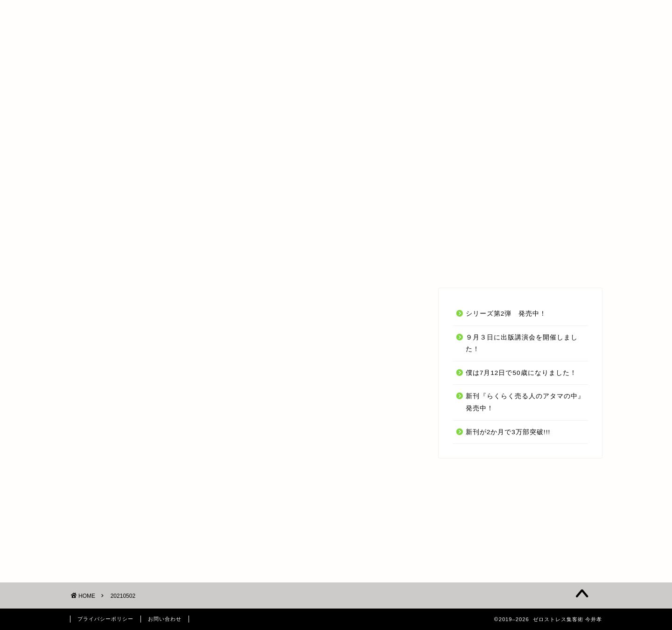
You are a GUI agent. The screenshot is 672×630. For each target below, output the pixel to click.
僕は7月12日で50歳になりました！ (521, 373)
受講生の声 (330, 264)
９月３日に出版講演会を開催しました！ (522, 343)
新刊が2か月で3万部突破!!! (508, 432)
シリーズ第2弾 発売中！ (506, 314)
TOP (184, 264)
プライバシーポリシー (105, 619)
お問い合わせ (472, 264)
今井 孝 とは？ (399, 264)
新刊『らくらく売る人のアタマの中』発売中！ (525, 402)
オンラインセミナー (251, 264)
